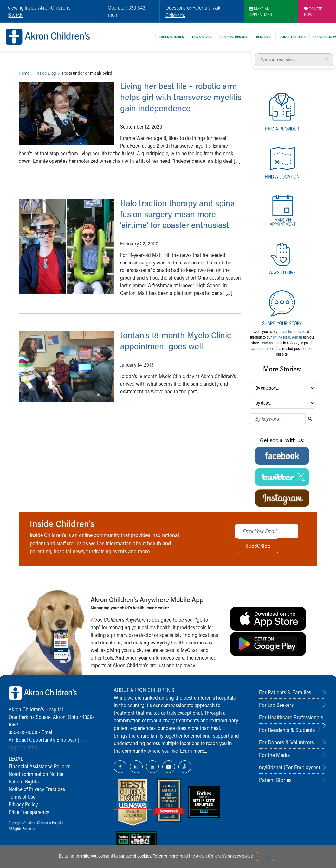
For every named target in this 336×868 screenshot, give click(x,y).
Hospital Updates (234, 37)
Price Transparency (29, 812)
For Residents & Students (287, 730)
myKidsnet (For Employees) (289, 767)
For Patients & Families (285, 692)
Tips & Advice (202, 37)
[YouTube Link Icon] (169, 767)
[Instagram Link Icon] (136, 767)
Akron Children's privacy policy (224, 856)
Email (48, 732)
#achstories (291, 331)
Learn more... (194, 751)
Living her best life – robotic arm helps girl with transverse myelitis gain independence (178, 97)
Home (24, 73)
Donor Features (293, 37)
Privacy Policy (23, 804)
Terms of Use (22, 797)
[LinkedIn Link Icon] (152, 767)
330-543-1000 (23, 732)
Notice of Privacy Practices (37, 789)
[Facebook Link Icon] (120, 767)
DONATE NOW (313, 11)
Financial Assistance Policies (39, 766)
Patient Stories (172, 37)
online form (281, 337)
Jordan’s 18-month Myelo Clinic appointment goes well (180, 351)
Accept (266, 857)
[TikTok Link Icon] (185, 767)
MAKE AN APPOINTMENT (262, 11)
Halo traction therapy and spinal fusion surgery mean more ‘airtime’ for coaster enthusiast (173, 219)
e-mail (297, 337)
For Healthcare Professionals (291, 717)
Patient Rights (24, 781)
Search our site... (255, 53)
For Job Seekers (276, 705)
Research (264, 37)
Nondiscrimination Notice (36, 774)
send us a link (271, 343)
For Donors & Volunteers (286, 742)
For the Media (275, 755)
